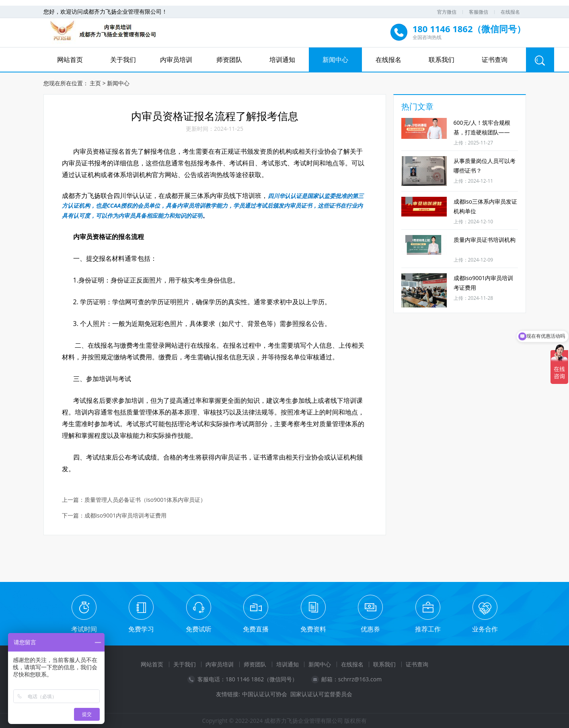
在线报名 (510, 12)
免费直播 (256, 629)
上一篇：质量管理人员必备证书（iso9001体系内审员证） (134, 500)
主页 (95, 83)
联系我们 (442, 60)
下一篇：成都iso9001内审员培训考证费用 (114, 516)
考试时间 (84, 629)
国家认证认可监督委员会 (321, 694)
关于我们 (123, 60)
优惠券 (370, 629)
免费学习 (141, 629)
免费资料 (313, 629)
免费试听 (199, 629)
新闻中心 (335, 60)
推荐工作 (428, 629)
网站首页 (70, 60)
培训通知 (282, 60)
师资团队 (229, 60)
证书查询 (495, 60)
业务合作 (485, 629)
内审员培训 (176, 60)
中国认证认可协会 (265, 694)
